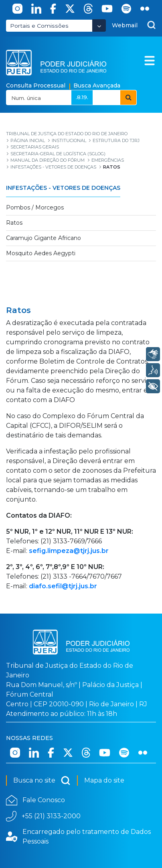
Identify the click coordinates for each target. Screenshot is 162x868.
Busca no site (42, 781)
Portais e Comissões (39, 26)
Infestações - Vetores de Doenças (63, 188)
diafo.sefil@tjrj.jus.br (63, 586)
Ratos (14, 223)
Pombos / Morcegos (35, 207)
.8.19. (82, 97)
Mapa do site (104, 780)
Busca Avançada (97, 85)
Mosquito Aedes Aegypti (41, 253)
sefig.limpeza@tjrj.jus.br (69, 551)
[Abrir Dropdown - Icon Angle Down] (99, 25)
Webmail (125, 25)
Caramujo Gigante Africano (44, 238)
